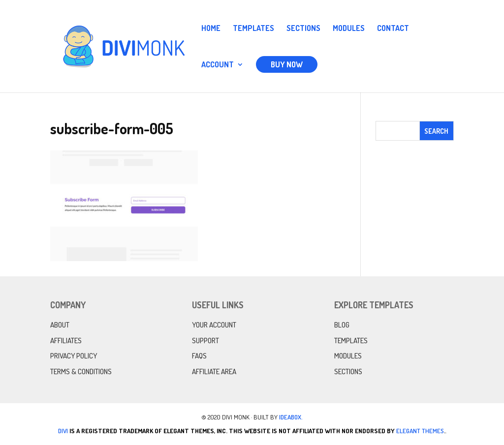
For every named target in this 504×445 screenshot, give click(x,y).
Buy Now (287, 64)
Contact (393, 29)
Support (205, 341)
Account (218, 65)
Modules (349, 29)
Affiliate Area (214, 371)
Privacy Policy (74, 356)
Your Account (214, 325)
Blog (342, 325)
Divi (63, 431)
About (60, 325)
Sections (303, 29)
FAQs (199, 356)
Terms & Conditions (81, 371)
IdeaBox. (291, 417)
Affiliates (66, 341)
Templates (253, 29)
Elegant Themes (420, 431)
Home (211, 29)
